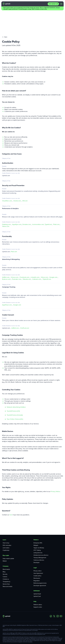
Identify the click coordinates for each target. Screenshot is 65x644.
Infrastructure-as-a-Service (41, 534)
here (11, 494)
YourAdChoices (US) (13, 390)
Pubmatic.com (17, 258)
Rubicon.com (6, 258)
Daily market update (8, 538)
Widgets (36, 524)
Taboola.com (27, 258)
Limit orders (6, 527)
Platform (36, 519)
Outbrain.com (37, 258)
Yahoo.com (6, 205)
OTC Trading (37, 529)
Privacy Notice (55, 470)
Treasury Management (40, 537)
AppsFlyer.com (7, 284)
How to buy (6, 522)
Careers (5, 556)
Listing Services (38, 532)
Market (5, 540)
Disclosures (37, 557)
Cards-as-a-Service (39, 539)
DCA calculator (7, 524)
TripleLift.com (47, 258)
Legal (35, 547)
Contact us (6, 558)
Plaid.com (56, 203)
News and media (7, 565)
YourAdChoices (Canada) (15, 394)
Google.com (53, 256)
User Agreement (38, 552)
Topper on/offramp (39, 527)
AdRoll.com (6, 256)
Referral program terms (40, 562)
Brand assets (6, 548)
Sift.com (25, 180)
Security (5, 553)
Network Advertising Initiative (16, 386)
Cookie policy (37, 555)
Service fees (6, 563)
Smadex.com (27, 203)
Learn (4, 519)
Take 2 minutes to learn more (39, 9)
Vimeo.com (15, 256)
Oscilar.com (17, 180)
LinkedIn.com (35, 256)
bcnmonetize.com (38, 203)
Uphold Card (37, 575)
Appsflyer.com (17, 203)
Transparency (6, 561)
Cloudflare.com (7, 180)
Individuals (37, 570)
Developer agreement (40, 565)
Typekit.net (48, 203)
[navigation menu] (61, 4)
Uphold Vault (37, 573)
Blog (4, 551)
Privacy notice (37, 550)
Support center (38, 586)
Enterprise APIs (38, 522)
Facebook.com (25, 256)
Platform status (38, 584)
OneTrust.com (25, 307)
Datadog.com (6, 203)
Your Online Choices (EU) (15, 398)
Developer (36, 541)
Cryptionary (6, 529)
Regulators (37, 560)
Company (6, 545)
